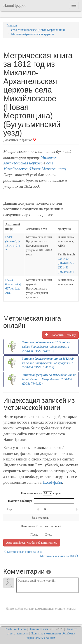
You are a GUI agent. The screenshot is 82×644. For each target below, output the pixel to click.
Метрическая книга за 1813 (59, 556)
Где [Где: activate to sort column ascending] (10, 509)
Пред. (34, 535)
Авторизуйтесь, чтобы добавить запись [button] (32, 543)
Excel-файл (52, 482)
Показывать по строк (41, 493)
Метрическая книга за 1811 (23, 552)
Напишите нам (38, 629)
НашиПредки (14, 5)
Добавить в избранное (20, 140)
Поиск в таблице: (41, 501)
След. (48, 535)
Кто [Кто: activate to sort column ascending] (47, 509)
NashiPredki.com (16, 629)
